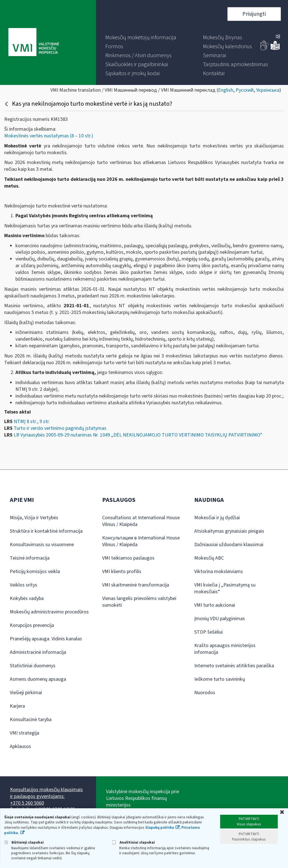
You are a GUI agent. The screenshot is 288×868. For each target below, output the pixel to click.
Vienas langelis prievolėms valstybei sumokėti (139, 602)
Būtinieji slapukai (24, 842)
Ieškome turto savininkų (220, 679)
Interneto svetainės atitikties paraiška (234, 666)
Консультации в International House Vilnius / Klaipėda (141, 541)
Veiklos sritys (24, 585)
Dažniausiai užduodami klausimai (229, 545)
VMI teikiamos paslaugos (128, 558)
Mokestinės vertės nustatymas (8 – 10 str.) (49, 136)
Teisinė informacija (30, 558)
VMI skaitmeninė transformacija (136, 585)
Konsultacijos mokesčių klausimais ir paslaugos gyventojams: (46, 793)
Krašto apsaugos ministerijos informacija (225, 649)
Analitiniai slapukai (134, 842)
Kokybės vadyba (27, 598)
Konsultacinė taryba (31, 720)
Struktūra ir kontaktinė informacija (46, 531)
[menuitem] (141, 38)
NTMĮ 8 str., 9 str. (32, 422)
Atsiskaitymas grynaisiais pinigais (229, 531)
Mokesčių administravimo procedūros (49, 612)
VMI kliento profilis (122, 572)
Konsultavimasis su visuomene (42, 545)
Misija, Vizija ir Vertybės (34, 518)
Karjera (17, 706)
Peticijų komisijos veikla (35, 572)
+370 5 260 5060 (27, 803)
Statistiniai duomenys (33, 666)
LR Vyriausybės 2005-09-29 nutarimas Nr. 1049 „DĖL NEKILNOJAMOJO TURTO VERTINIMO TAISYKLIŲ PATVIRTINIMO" (138, 435)
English (226, 90)
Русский (245, 90)
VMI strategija (24, 733)
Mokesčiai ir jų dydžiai (217, 518)
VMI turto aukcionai (215, 605)
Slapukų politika (160, 828)
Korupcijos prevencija (32, 625)
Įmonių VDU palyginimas (220, 619)
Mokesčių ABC (209, 558)
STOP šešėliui (209, 632)
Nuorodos (205, 693)
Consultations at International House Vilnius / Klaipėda (141, 521)
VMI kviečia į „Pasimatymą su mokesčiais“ (225, 588)
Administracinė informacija (38, 652)
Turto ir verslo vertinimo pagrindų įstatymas (60, 428)
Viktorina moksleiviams (219, 572)
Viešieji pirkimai (26, 693)
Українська (268, 90)
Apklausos (20, 746)
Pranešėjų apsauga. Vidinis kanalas (46, 639)
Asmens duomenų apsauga (38, 679)
